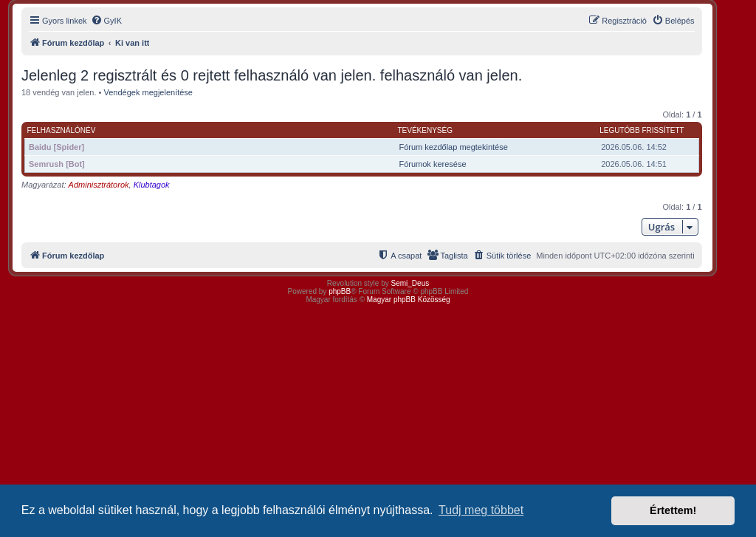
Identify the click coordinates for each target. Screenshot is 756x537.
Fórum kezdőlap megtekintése (453, 147)
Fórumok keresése (432, 164)
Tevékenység (425, 130)
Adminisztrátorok (99, 185)
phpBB (340, 291)
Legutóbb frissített (642, 130)
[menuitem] (106, 21)
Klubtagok (152, 185)
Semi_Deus (410, 283)
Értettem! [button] (673, 510)
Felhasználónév (62, 130)
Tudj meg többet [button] (481, 510)
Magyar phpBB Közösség (409, 300)
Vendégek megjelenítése (148, 92)
